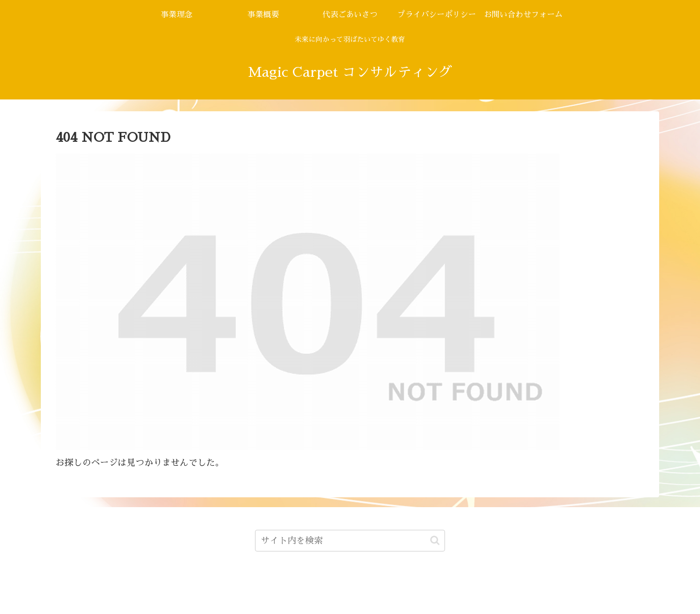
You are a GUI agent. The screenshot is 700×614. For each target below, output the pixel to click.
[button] (435, 540)
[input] (350, 541)
